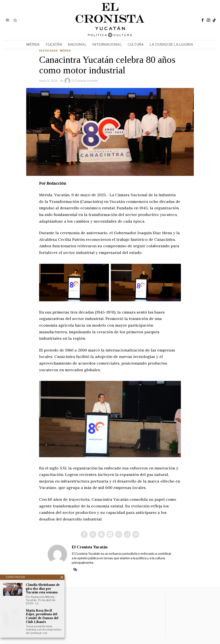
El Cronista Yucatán (81, 81)
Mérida (66, 51)
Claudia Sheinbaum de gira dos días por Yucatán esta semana (43, 589)
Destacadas (48, 51)
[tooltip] (203, 20)
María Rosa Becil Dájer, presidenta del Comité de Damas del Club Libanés (42, 617)
